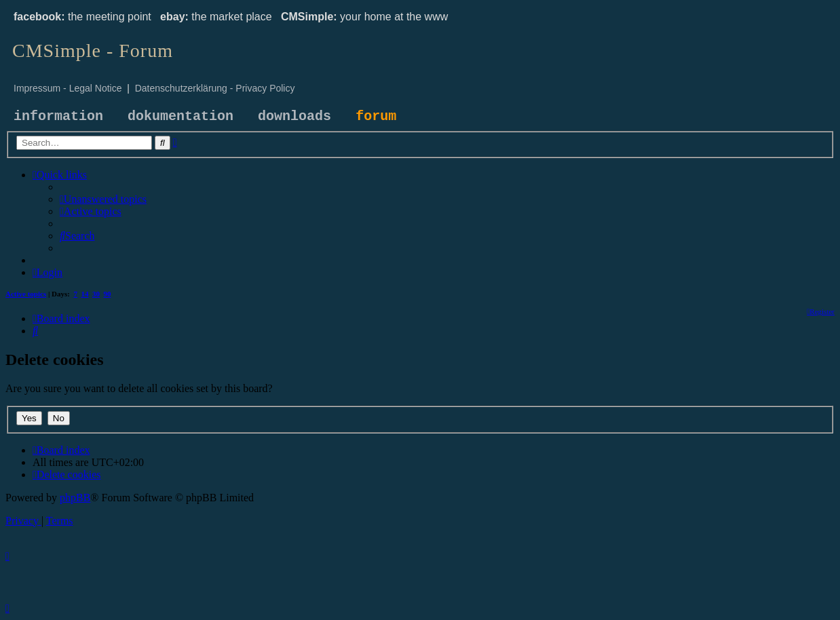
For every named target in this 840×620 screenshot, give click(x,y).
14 (85, 294)
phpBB (75, 498)
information (58, 116)
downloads (294, 116)
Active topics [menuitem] (26, 294)
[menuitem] (103, 199)
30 (96, 294)
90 (108, 294)
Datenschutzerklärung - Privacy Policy (215, 88)
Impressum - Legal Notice (68, 88)
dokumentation (180, 116)
